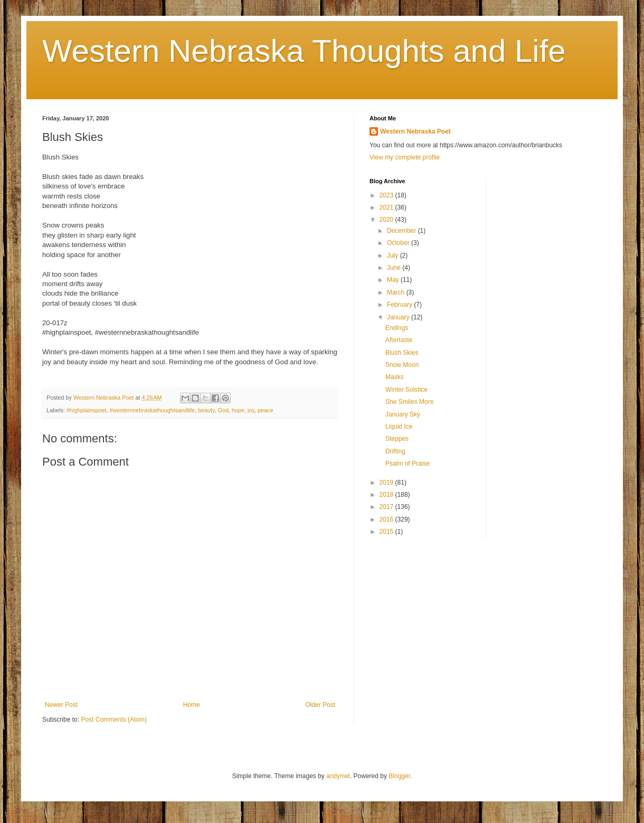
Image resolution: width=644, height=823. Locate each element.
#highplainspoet (87, 410)
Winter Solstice (406, 390)
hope (238, 410)
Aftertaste (399, 340)
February (400, 305)
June (395, 268)
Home (192, 705)
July (394, 256)
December (402, 231)
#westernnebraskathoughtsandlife (152, 410)
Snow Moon (402, 365)
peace (265, 410)
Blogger (399, 776)
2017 (387, 507)
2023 (387, 195)
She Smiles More (409, 402)
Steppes (397, 439)
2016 (387, 519)
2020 (387, 220)
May (394, 280)
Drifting (395, 451)
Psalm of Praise (408, 463)
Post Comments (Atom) (114, 720)
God (223, 410)
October (399, 243)
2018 (387, 495)
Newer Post (61, 705)
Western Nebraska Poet (415, 131)
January (399, 317)
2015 (387, 532)
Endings (397, 328)
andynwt (338, 776)
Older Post (320, 705)
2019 (387, 483)
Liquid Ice (399, 427)
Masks (395, 377)
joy (251, 410)
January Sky (403, 414)
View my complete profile (405, 157)
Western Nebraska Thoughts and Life (304, 51)
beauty (206, 410)
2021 (387, 207)
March (397, 292)
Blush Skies (402, 353)
